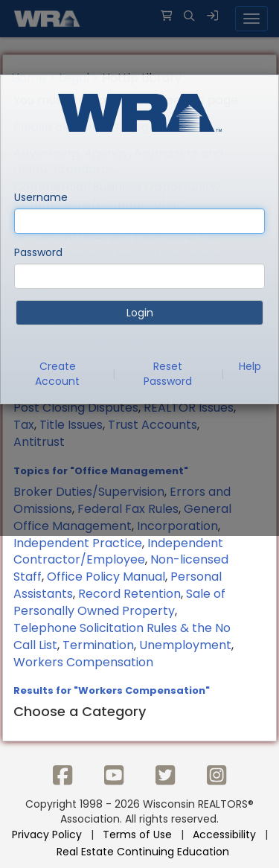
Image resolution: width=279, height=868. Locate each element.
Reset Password (168, 374)
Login (140, 313)
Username (41, 197)
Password (38, 252)
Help (250, 366)
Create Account (57, 374)
